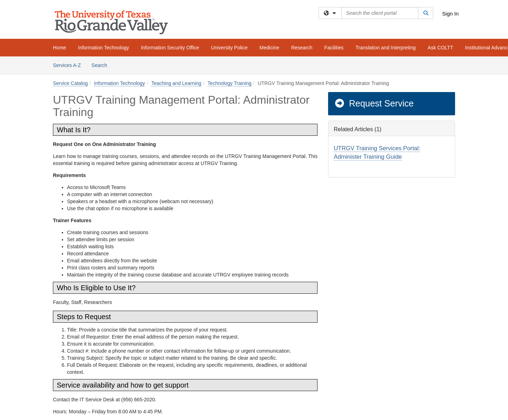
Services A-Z (67, 65)
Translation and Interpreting (386, 48)
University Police (229, 48)
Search (102, 65)
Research (302, 48)
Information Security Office (170, 48)
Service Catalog (70, 83)
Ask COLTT (440, 48)
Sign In (450, 14)
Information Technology (104, 48)
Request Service (374, 103)
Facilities (334, 48)
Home (59, 48)
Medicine (270, 48)
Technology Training (229, 83)
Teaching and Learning (176, 83)
